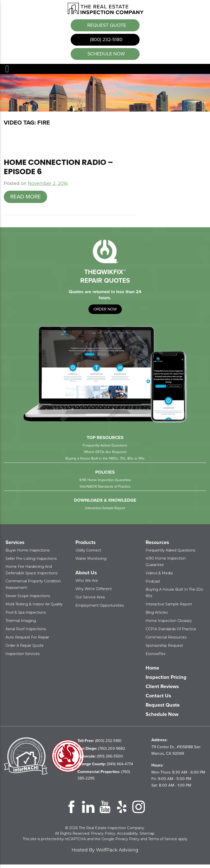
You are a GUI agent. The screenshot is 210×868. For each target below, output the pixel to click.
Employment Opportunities (100, 609)
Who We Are (87, 584)
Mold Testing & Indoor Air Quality (34, 608)
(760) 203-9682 (101, 752)
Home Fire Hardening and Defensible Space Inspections (31, 573)
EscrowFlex (155, 657)
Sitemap (147, 837)
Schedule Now (162, 718)
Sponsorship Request (164, 649)
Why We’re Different (94, 592)
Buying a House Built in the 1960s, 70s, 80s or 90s (105, 462)
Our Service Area (90, 601)
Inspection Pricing (166, 681)
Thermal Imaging (21, 624)
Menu (7, 72)
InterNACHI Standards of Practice (105, 490)
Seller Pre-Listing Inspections (31, 562)
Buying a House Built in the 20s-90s (175, 596)
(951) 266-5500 (100, 760)
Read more (26, 200)
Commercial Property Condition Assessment (33, 588)
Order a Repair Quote (25, 649)
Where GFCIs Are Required (105, 455)
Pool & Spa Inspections (26, 616)
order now (105, 312)
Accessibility (127, 837)
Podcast (153, 585)
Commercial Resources (166, 641)
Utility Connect (88, 554)
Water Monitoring (91, 562)
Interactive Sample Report (105, 512)
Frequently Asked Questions (105, 449)
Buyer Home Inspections (28, 554)
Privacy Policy (103, 837)
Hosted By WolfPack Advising (105, 853)
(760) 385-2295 (104, 778)
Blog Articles (157, 616)
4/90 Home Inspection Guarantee (105, 483)
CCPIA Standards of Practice (171, 632)
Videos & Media (159, 577)
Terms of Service (163, 842)
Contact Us (158, 699)
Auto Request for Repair (27, 641)
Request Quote (106, 25)
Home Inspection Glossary (169, 624)
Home (152, 671)
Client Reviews (162, 690)
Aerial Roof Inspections (26, 632)
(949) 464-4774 (105, 767)
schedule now (106, 57)
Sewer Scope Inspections (28, 599)
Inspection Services (23, 657)
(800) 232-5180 (106, 41)
